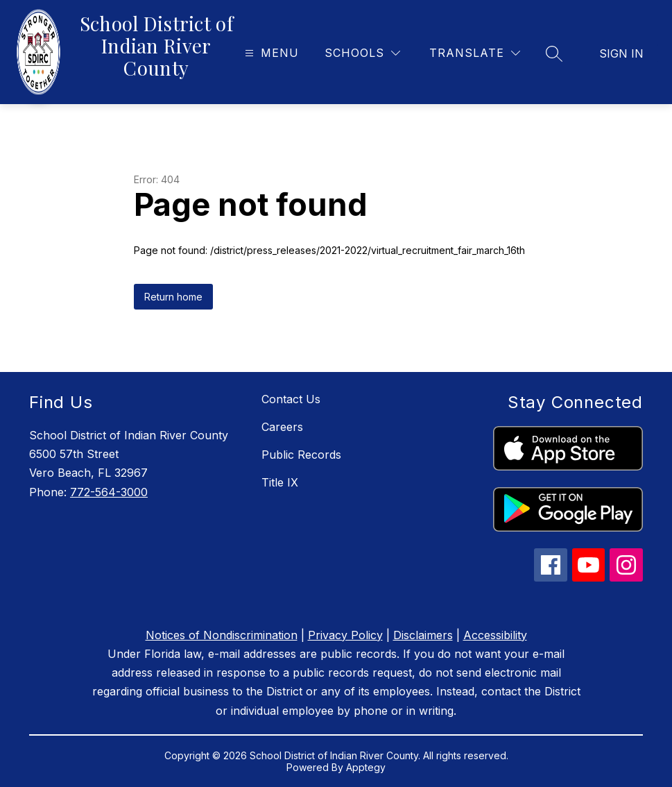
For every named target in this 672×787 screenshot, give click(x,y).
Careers (282, 427)
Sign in (621, 53)
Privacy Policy (345, 635)
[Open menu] (270, 53)
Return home (173, 297)
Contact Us (291, 399)
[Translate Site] (475, 53)
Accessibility (495, 635)
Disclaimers (423, 635)
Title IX (280, 482)
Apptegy (366, 767)
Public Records (301, 455)
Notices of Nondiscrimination (222, 635)
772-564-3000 (109, 492)
